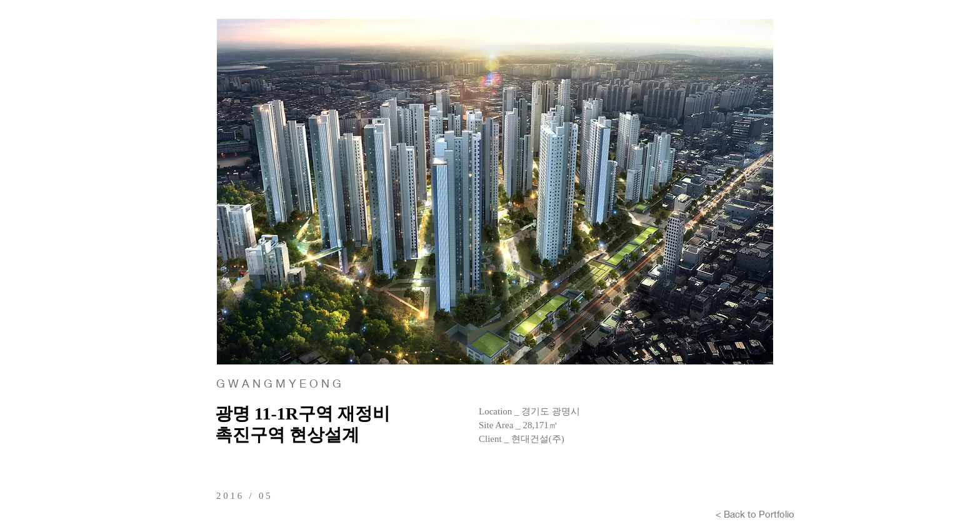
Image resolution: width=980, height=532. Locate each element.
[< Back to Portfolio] (755, 514)
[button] (495, 192)
